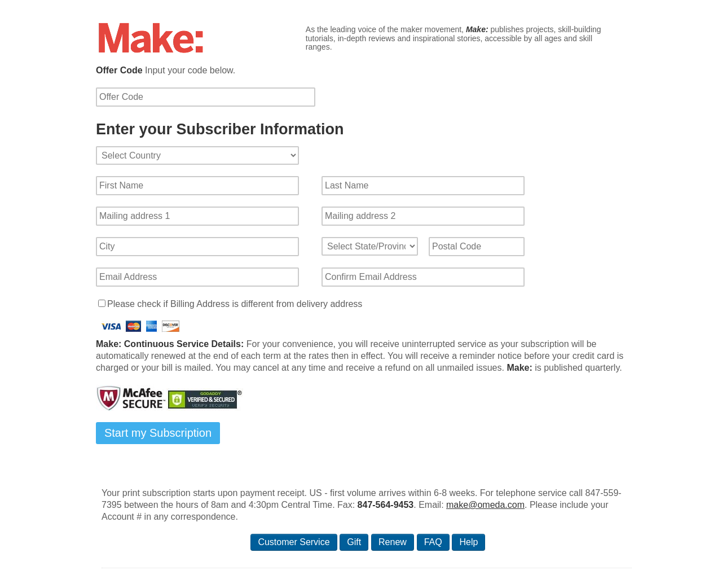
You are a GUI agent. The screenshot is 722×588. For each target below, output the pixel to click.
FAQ (433, 542)
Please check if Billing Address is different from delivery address (235, 304)
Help (468, 542)
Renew (393, 542)
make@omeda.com (485, 505)
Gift (354, 542)
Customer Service (294, 542)
